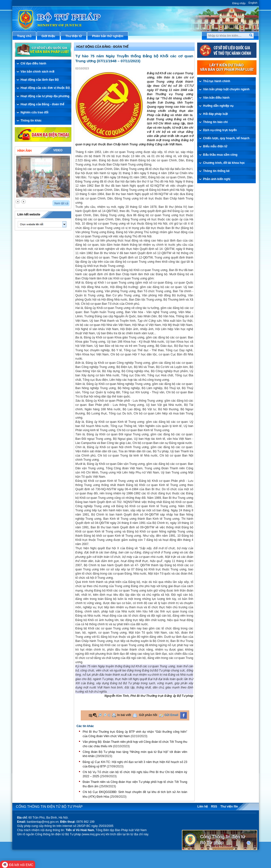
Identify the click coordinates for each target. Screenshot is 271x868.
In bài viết (124, 715)
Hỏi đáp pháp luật (215, 114)
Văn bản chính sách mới (38, 72)
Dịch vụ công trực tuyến (220, 130)
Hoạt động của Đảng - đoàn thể (43, 104)
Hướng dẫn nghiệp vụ (218, 106)
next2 (24, 202)
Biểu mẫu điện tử (215, 146)
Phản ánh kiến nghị (217, 179)
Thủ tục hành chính (217, 81)
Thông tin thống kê (216, 171)
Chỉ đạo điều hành (33, 63)
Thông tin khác (31, 121)
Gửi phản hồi (148, 715)
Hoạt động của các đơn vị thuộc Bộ (45, 88)
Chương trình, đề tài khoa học (224, 163)
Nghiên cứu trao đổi (35, 112)
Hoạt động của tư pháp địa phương (45, 96)
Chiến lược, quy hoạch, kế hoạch (226, 138)
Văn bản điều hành (216, 98)
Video (58, 150)
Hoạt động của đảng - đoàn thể (102, 47)
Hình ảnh (25, 151)
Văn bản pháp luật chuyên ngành (226, 89)
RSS (214, 807)
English (253, 3)
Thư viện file (229, 807)
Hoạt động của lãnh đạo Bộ (40, 80)
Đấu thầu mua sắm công (220, 155)
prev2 (18, 202)
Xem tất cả (61, 203)
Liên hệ (203, 807)
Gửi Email (171, 715)
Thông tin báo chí (215, 122)
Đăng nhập (239, 3)
